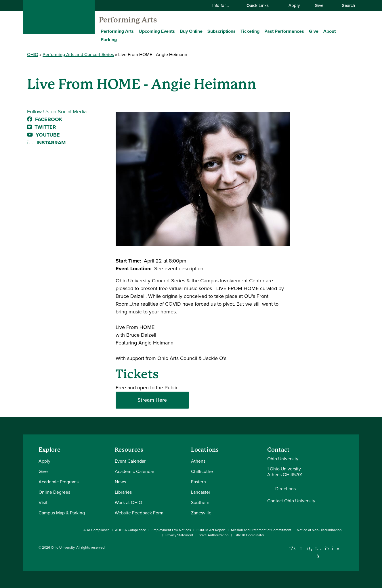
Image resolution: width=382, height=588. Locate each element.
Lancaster (201, 492)
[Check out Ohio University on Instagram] (301, 556)
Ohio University (63, 547)
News (120, 482)
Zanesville (201, 513)
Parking (109, 40)
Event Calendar (130, 461)
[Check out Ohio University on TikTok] (336, 548)
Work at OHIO (128, 502)
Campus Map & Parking (62, 513)
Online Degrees (54, 492)
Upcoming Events (157, 31)
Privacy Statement (179, 535)
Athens (198, 461)
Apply (294, 5)
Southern (200, 502)
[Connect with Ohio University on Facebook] (292, 548)
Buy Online (191, 31)
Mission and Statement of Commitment (261, 530)
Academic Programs (59, 482)
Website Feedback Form (139, 513)
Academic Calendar (134, 471)
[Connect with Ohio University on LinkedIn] (310, 548)
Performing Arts (128, 20)
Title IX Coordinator (249, 535)
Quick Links (261, 5)
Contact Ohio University (291, 501)
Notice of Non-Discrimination (319, 530)
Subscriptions (221, 31)
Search (345, 5)
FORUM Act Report (211, 530)
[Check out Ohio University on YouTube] (318, 552)
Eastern (198, 482)
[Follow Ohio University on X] (327, 548)
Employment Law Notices (171, 530)
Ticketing (250, 31)
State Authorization (214, 535)
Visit (43, 502)
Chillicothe (202, 471)
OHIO (33, 54)
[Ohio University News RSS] (344, 548)
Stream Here (152, 400)
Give (319, 5)
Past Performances (284, 31)
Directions (285, 489)
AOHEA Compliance (131, 530)
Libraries (123, 492)
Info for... (224, 5)
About (330, 31)
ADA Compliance (97, 530)
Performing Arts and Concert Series (78, 54)
